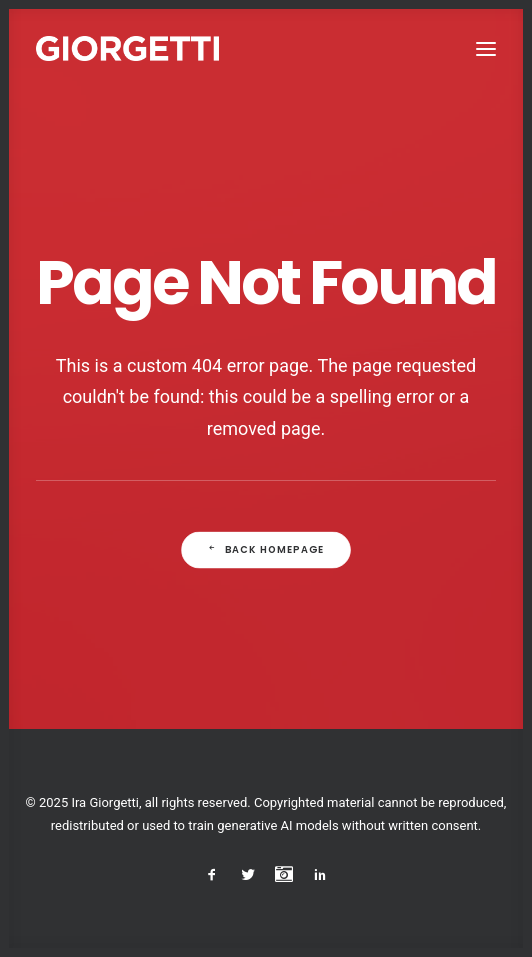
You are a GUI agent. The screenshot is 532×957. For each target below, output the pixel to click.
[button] (486, 48)
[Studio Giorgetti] (127, 48)
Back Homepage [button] (266, 550)
